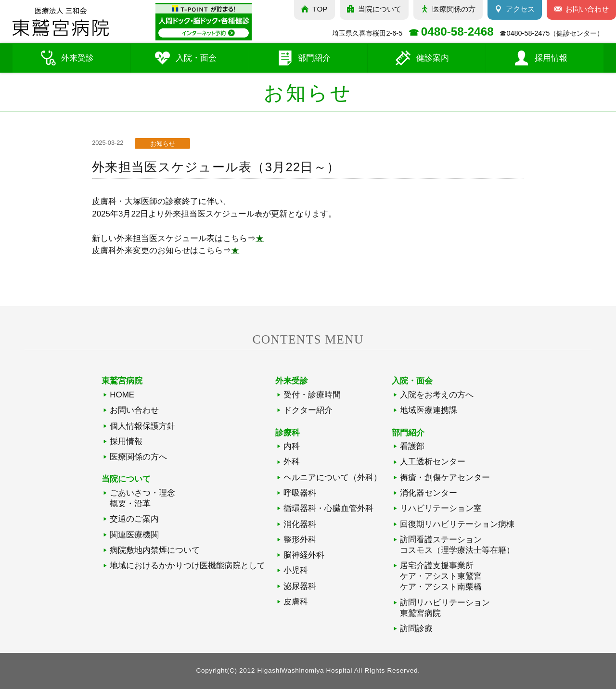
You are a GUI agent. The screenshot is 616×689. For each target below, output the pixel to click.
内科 (292, 446)
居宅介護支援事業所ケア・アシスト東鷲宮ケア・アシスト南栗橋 (441, 576)
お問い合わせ (134, 410)
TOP (320, 9)
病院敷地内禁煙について (155, 550)
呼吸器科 (300, 493)
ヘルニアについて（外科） (333, 478)
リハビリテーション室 (441, 508)
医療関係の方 (454, 9)
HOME (122, 395)
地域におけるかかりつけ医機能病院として (187, 566)
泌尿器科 (300, 586)
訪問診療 (416, 629)
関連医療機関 (134, 535)
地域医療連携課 (429, 410)
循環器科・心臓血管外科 (328, 508)
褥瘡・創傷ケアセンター (445, 478)
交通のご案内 (134, 519)
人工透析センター (433, 462)
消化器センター (429, 493)
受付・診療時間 (312, 395)
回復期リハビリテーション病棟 (457, 524)
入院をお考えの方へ (437, 395)
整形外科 (300, 540)
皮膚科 (296, 602)
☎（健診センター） (552, 33)
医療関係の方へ (138, 457)
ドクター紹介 (308, 410)
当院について (380, 9)
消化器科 (300, 524)
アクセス (520, 9)
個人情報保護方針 (142, 426)
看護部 (412, 446)
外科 (292, 462)
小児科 (296, 570)
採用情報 (126, 441)
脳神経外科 (304, 555)
